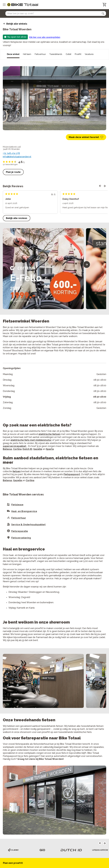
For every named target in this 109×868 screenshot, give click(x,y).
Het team (27, 54)
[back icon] (4, 24)
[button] (103, 14)
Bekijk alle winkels (17, 24)
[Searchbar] (54, 13)
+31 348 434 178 (11, 153)
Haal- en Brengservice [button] (24, 511)
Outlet (68, 54)
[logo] (23, 5)
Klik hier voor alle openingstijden (45, 37)
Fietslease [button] (17, 505)
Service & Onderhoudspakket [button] (28, 525)
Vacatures (89, 54)
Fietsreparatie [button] (20, 531)
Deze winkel (13, 54)
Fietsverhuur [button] (19, 518)
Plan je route (13, 172)
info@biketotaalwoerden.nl (17, 157)
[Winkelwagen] (104, 5)
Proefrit (78, 54)
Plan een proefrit (13, 863)
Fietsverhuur (40, 54)
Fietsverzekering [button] (21, 538)
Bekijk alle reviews (17, 218)
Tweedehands (56, 54)
